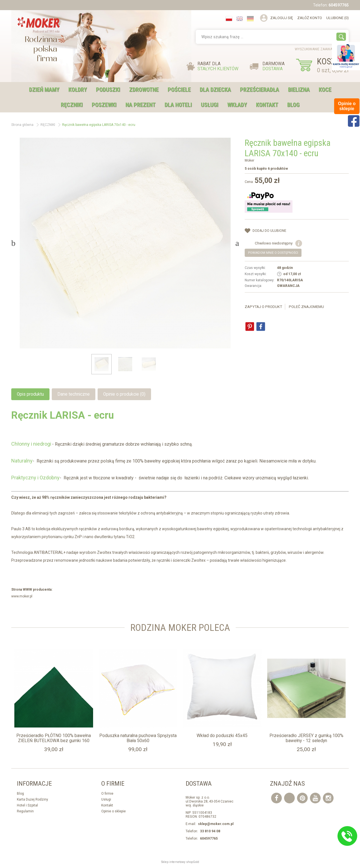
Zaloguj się (282, 18)
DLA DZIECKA (215, 90)
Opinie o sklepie (113, 811)
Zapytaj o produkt (263, 307)
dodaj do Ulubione (269, 231)
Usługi (106, 799)
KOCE (325, 90)
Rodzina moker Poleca (180, 628)
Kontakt (267, 105)
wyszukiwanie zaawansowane (322, 49)
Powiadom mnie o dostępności (273, 253)
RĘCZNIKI (72, 105)
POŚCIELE (179, 90)
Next (237, 243)
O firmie (107, 794)
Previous (13, 243)
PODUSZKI (108, 90)
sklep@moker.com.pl (216, 824)
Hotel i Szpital (27, 805)
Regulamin (25, 811)
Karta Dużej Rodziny (32, 799)
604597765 (339, 5)
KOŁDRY (78, 90)
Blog (293, 105)
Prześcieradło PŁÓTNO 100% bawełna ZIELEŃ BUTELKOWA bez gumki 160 (54, 738)
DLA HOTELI (178, 105)
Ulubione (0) (337, 18)
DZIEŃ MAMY (44, 90)
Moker (249, 160)
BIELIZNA (299, 90)
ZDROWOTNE (144, 90)
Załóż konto (310, 18)
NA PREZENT (140, 105)
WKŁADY (237, 105)
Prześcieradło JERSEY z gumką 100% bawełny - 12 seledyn (306, 738)
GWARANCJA (288, 286)
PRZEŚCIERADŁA (259, 90)
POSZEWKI (104, 105)
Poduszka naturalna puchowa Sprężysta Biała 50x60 (138, 738)
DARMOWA (274, 66)
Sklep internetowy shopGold (180, 862)
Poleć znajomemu (306, 307)
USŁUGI (210, 105)
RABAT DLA (218, 66)
